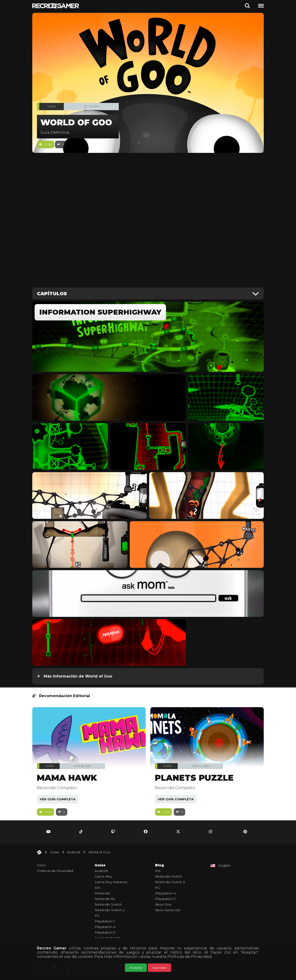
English (224, 865)
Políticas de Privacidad (190, 957)
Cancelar (159, 968)
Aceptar (136, 968)
